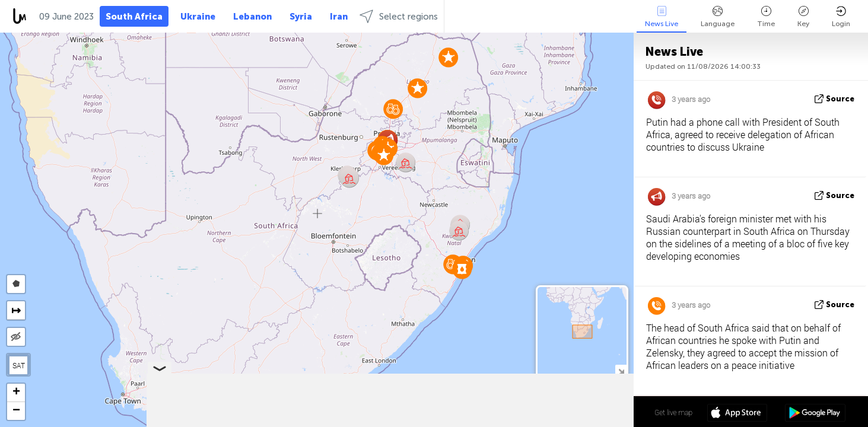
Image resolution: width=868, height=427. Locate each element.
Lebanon (252, 17)
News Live (662, 17)
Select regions (399, 16)
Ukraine (198, 17)
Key (803, 17)
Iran (339, 17)
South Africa (134, 17)
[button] (462, 269)
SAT (19, 365)
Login (841, 17)
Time (766, 17)
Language (718, 17)
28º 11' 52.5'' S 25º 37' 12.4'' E (587, 412)
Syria (301, 17)
